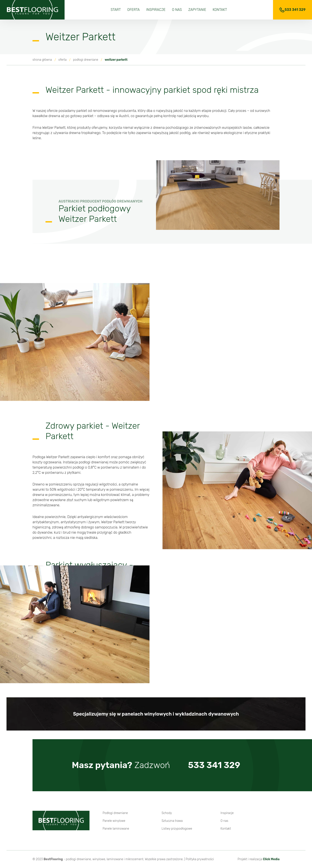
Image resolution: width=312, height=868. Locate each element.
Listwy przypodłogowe (177, 829)
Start (116, 10)
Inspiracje (156, 10)
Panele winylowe (114, 821)
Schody (167, 813)
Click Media (271, 859)
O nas (177, 10)
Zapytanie (197, 10)
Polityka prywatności (200, 859)
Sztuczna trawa (172, 821)
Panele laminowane (116, 829)
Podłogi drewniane (115, 813)
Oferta (133, 10)
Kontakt (220, 10)
